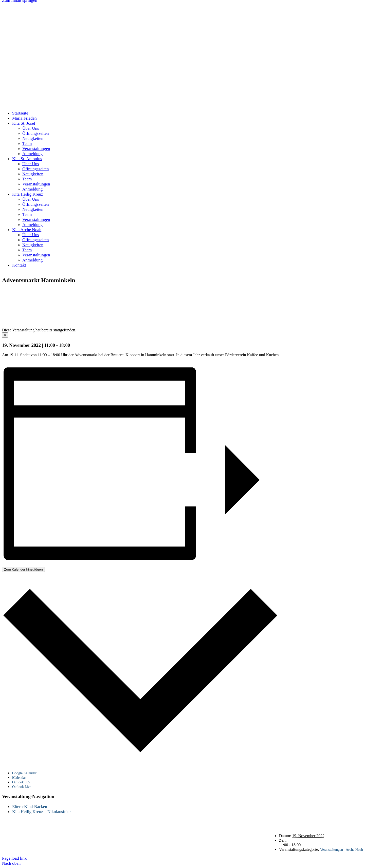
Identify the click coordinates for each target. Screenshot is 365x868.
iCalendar (19, 778)
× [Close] (5, 335)
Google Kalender (24, 773)
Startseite (289, 291)
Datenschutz (340, 291)
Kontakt (313, 291)
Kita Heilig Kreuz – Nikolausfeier (41, 812)
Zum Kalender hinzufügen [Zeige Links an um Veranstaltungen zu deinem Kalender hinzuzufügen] (23, 569)
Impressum (321, 296)
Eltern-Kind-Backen (30, 807)
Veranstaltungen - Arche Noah (342, 850)
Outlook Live (22, 787)
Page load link (14, 858)
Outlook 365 (21, 782)
